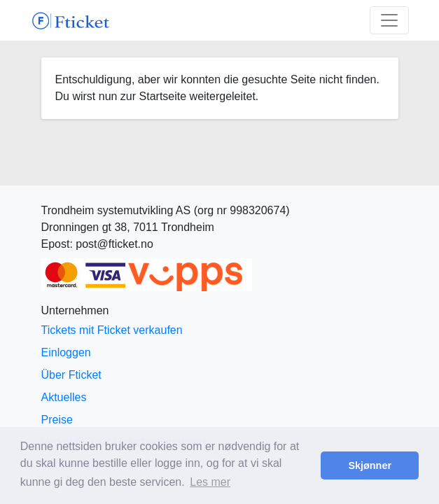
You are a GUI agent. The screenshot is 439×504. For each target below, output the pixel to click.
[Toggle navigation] (389, 20)
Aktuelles (64, 397)
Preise (57, 420)
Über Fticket (71, 375)
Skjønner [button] (370, 465)
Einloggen (66, 352)
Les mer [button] (210, 482)
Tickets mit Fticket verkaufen (112, 330)
